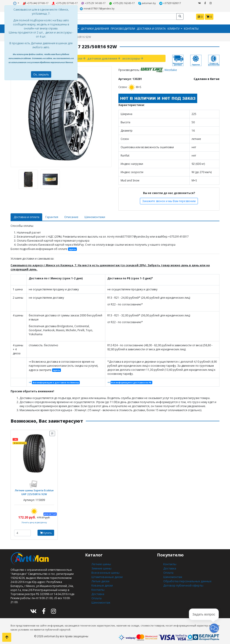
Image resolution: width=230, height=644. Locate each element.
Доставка (97, 590)
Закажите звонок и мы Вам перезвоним (169, 200)
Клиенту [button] (174, 28)
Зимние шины (101, 566)
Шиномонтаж (101, 598)
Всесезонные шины (105, 570)
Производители (123, 28)
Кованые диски (102, 582)
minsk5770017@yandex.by (97, 8)
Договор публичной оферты (182, 582)
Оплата (96, 594)
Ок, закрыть (41, 74)
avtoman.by (146, 3)
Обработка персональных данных (186, 578)
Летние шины (101, 562)
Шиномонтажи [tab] (92, 216)
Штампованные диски (106, 574)
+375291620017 (169, 3)
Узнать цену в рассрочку (34, 520)
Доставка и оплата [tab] (26, 216)
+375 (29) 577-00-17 (65, 3)
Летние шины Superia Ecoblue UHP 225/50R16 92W (34, 490)
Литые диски (100, 578)
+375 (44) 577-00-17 (37, 3)
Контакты (191, 28)
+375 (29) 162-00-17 (122, 3)
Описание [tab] (69, 216)
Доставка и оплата (151, 28)
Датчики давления (95, 28)
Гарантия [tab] (50, 216)
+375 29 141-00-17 (94, 3)
